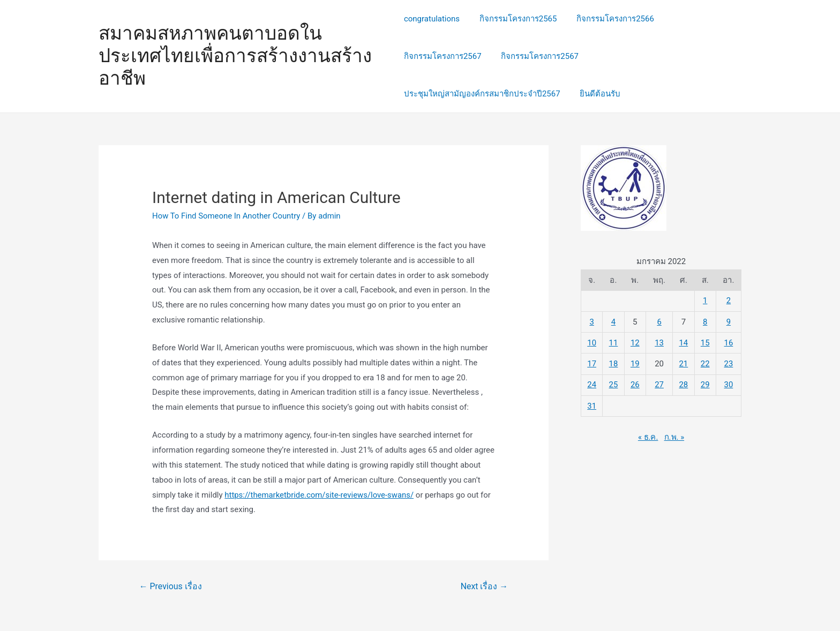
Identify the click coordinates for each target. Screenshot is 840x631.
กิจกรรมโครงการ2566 (608, 19)
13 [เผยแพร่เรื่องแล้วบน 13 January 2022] (659, 342)
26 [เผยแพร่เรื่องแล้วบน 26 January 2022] (635, 383)
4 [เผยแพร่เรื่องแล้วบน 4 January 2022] (613, 321)
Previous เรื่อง (171, 586)
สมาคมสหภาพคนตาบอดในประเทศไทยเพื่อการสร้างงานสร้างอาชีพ (235, 56)
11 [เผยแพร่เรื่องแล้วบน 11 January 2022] (614, 342)
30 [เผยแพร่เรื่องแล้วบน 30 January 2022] (729, 383)
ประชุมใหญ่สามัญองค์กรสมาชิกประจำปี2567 (482, 94)
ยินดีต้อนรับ (597, 94)
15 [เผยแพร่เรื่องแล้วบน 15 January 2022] (705, 342)
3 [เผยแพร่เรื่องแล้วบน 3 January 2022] (591, 321)
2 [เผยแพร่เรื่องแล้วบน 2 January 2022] (729, 301)
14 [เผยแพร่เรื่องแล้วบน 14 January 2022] (684, 342)
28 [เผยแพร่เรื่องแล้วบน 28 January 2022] (684, 383)
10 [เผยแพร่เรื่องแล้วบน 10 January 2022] (592, 342)
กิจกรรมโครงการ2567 (443, 56)
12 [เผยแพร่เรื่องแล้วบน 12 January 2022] (635, 342)
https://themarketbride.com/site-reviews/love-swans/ (320, 495)
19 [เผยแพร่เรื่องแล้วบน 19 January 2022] (635, 363)
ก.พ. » (674, 434)
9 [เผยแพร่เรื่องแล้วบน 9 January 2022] (729, 321)
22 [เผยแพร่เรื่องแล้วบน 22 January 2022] (705, 363)
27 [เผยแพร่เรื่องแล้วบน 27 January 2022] (659, 383)
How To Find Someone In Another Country (227, 216)
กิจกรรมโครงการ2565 (515, 19)
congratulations (432, 19)
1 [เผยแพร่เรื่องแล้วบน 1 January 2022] (705, 301)
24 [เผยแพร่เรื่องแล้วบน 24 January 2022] (592, 383)
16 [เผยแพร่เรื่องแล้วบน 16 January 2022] (729, 342)
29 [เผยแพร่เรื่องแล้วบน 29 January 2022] (705, 383)
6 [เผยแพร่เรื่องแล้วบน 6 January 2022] (659, 321)
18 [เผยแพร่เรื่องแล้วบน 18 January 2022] (614, 363)
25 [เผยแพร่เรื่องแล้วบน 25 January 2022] (614, 383)
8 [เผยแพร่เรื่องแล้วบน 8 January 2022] (705, 321)
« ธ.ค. (648, 434)
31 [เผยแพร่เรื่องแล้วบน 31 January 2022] (592, 404)
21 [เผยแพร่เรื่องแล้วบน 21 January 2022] (684, 363)
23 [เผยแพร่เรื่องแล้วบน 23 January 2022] (729, 363)
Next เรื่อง (484, 586)
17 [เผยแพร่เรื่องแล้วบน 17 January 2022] (592, 363)
